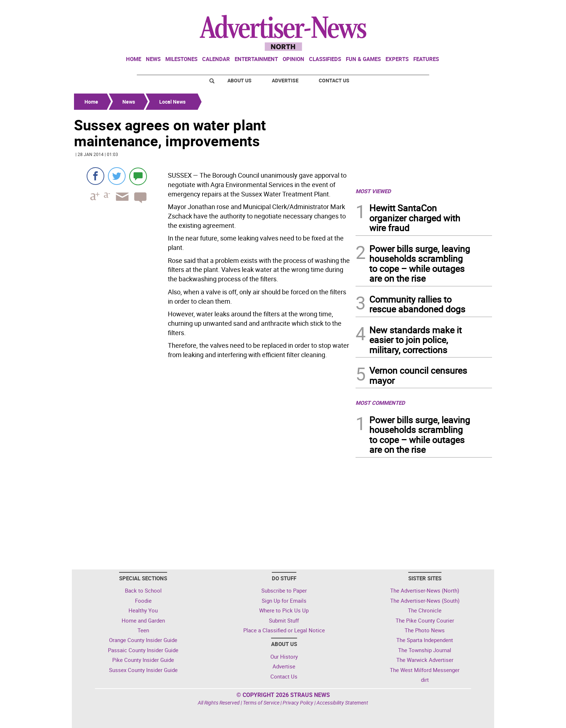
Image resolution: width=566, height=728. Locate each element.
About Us (240, 80)
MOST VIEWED (373, 191)
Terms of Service (261, 703)
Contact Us (334, 80)
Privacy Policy (298, 703)
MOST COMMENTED (380, 403)
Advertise (285, 80)
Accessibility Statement (342, 703)
